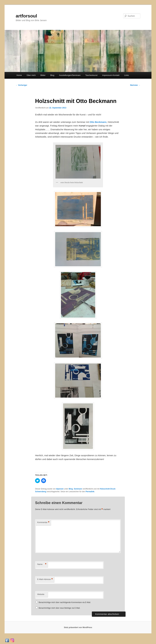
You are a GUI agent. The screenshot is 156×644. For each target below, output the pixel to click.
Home (19, 75)
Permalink (90, 492)
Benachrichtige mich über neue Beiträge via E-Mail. (59, 608)
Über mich (31, 75)
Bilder (43, 75)
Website (41, 594)
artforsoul (26, 16)
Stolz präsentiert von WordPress (78, 627)
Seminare (78, 489)
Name (42, 564)
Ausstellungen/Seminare (70, 75)
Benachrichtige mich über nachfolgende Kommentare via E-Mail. (65, 602)
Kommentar (43, 522)
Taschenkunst (91, 75)
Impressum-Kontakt (111, 75)
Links (126, 75)
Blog (52, 75)
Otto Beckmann (98, 122)
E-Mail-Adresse (45, 579)
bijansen (60, 489)
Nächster (135, 85)
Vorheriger (21, 85)
